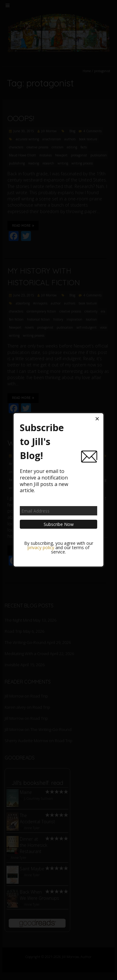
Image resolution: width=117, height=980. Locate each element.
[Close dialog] (97, 419)
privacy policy (41, 548)
